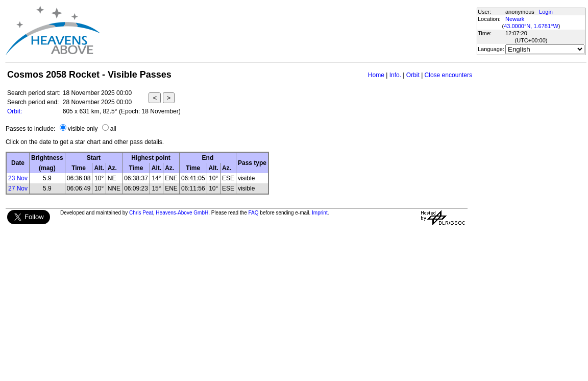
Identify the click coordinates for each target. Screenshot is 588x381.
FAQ (254, 213)
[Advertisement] (288, 31)
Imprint (320, 213)
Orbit (413, 75)
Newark (515, 19)
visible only (83, 129)
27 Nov (18, 188)
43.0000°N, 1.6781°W (531, 26)
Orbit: (15, 111)
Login (546, 12)
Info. (395, 75)
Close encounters (448, 75)
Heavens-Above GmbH (182, 213)
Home (376, 75)
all (113, 129)
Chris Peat (141, 213)
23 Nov (18, 178)
